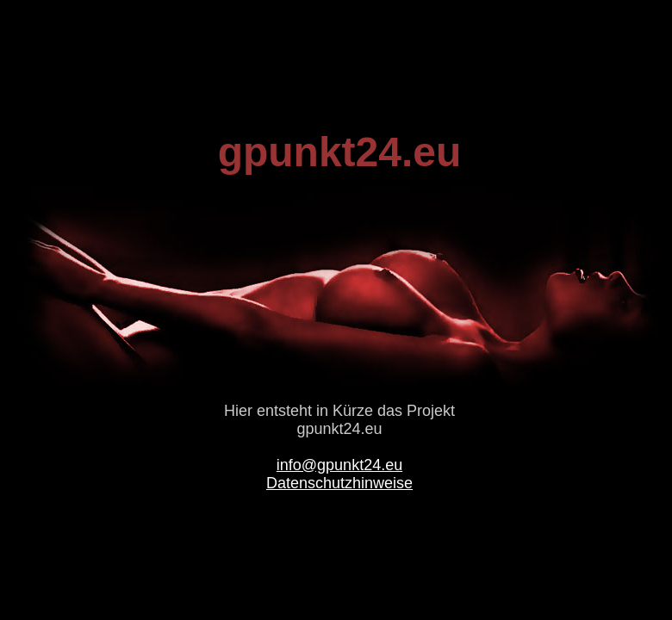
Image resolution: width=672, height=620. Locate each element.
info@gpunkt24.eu (339, 465)
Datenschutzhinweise (339, 483)
